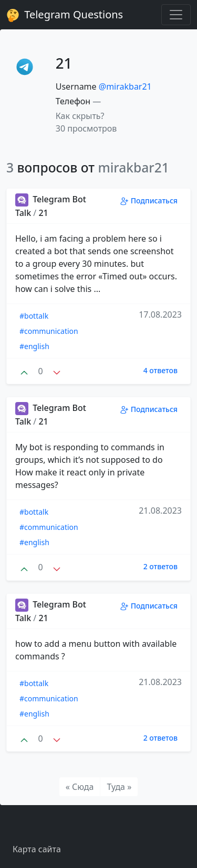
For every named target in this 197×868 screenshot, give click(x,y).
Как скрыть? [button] (80, 116)
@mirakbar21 (125, 86)
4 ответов (160, 370)
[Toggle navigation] (176, 15)
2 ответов (160, 566)
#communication (49, 331)
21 (43, 213)
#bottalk (34, 316)
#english (34, 346)
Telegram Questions (65, 15)
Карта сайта (37, 849)
